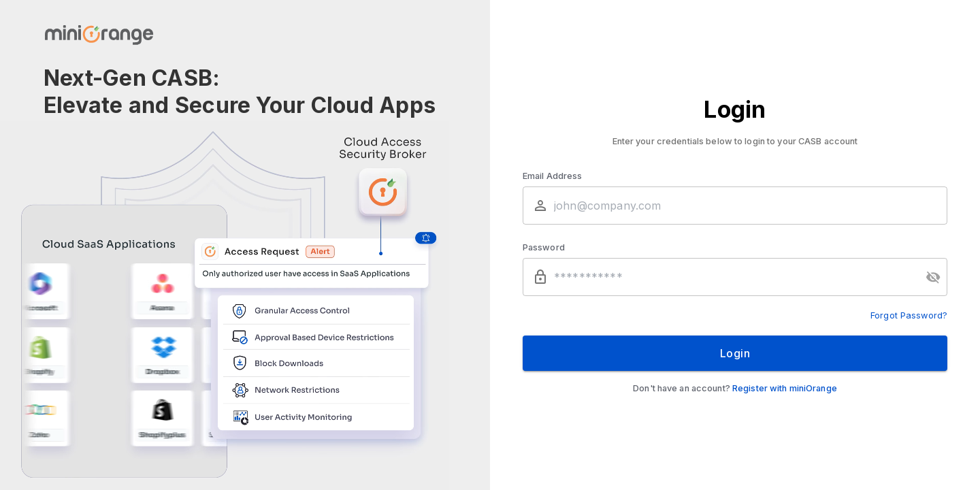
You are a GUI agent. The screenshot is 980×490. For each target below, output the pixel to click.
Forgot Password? (909, 315)
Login (735, 353)
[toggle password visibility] (933, 277)
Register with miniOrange (785, 388)
